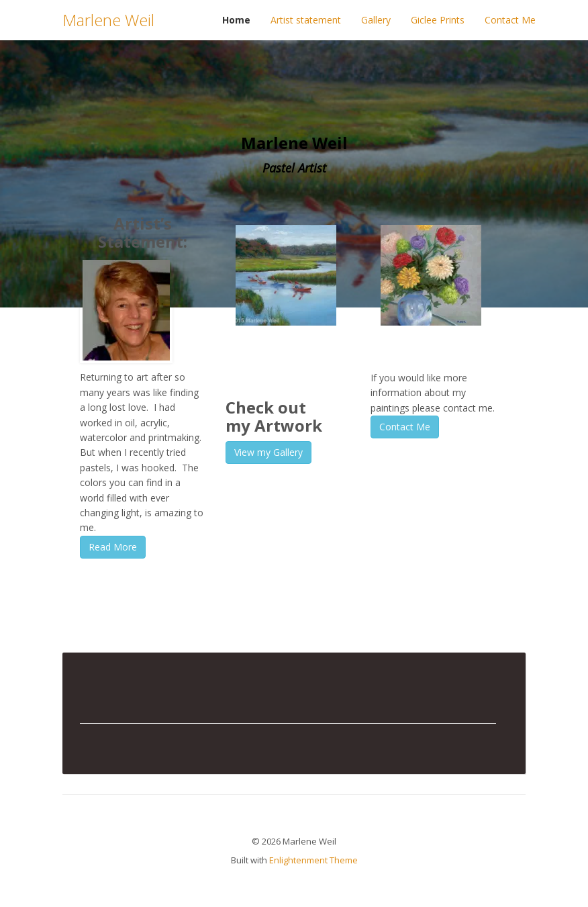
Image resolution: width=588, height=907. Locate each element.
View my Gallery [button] (268, 452)
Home (236, 20)
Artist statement (306, 20)
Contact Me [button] (405, 427)
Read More (113, 547)
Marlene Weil (108, 20)
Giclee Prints (438, 20)
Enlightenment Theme (313, 860)
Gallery (376, 20)
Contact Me (510, 20)
